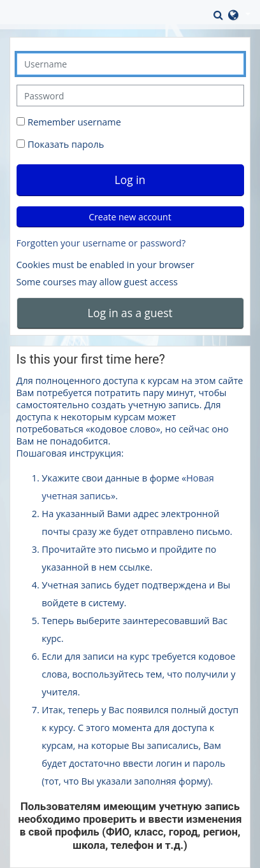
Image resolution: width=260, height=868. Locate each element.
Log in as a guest (130, 313)
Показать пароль (65, 144)
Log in (130, 180)
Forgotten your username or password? (101, 243)
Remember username (74, 122)
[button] (219, 15)
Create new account (130, 217)
